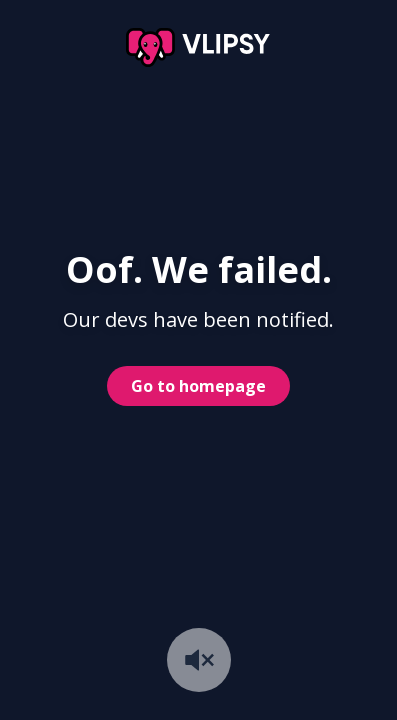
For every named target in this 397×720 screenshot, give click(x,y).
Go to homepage (198, 386)
